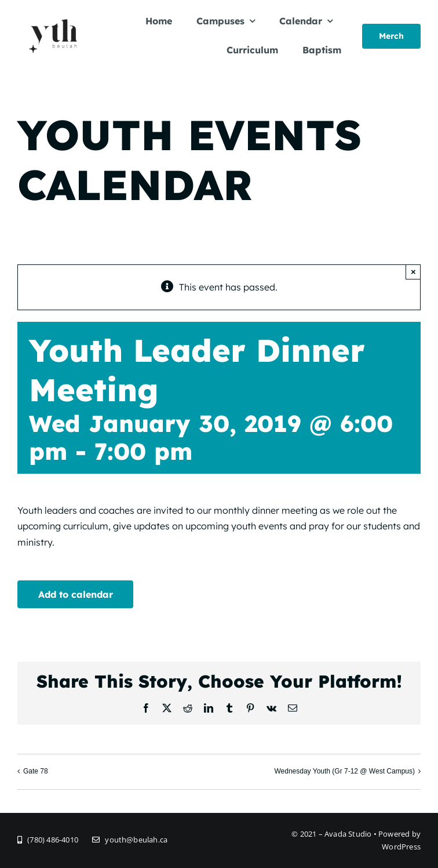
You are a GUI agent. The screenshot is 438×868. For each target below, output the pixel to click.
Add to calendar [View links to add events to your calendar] (76, 594)
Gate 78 (36, 771)
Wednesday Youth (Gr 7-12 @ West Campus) (344, 771)
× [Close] (413, 272)
